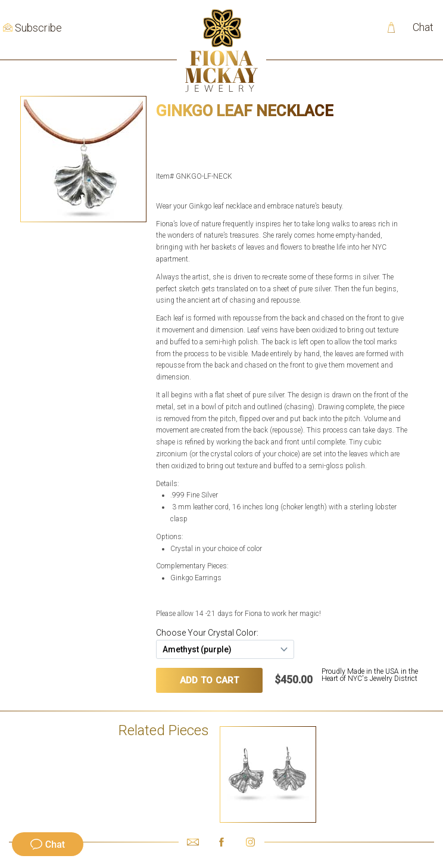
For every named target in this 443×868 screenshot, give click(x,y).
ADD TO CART (209, 680)
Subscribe (38, 28)
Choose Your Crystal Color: (207, 633)
